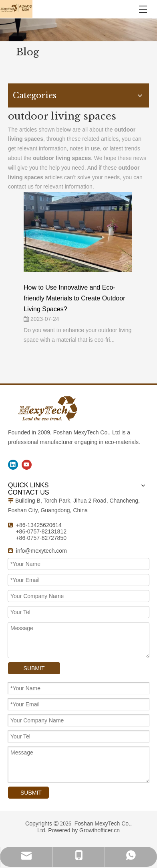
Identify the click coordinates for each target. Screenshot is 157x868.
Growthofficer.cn (100, 830)
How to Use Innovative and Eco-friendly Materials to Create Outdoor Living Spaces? (74, 298)
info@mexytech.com (41, 551)
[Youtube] (27, 465)
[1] (78, 30)
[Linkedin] (13, 465)
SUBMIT (34, 668)
